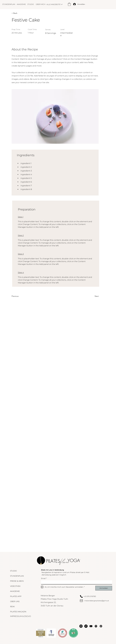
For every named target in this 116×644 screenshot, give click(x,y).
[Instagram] (81, 626)
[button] (69, 4)
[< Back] (19, 13)
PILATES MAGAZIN (18, 612)
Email (44, 578)
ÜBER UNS (15, 601)
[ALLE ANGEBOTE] (55, 4)
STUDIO (13, 571)
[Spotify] (96, 626)
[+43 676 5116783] (97, 596)
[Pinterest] (101, 626)
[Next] (93, 296)
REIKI (12, 607)
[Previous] (19, 296)
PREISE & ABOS (17, 581)
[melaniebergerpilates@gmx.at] (97, 601)
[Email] (76, 582)
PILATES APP (16, 596)
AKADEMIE (15, 591)
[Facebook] (86, 626)
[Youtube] (91, 626)
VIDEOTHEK (15, 586)
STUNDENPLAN (17, 576)
